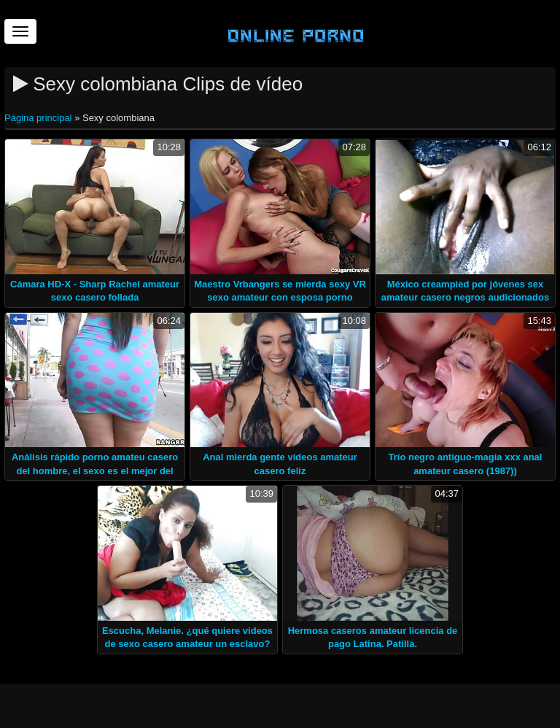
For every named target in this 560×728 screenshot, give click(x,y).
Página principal (39, 118)
